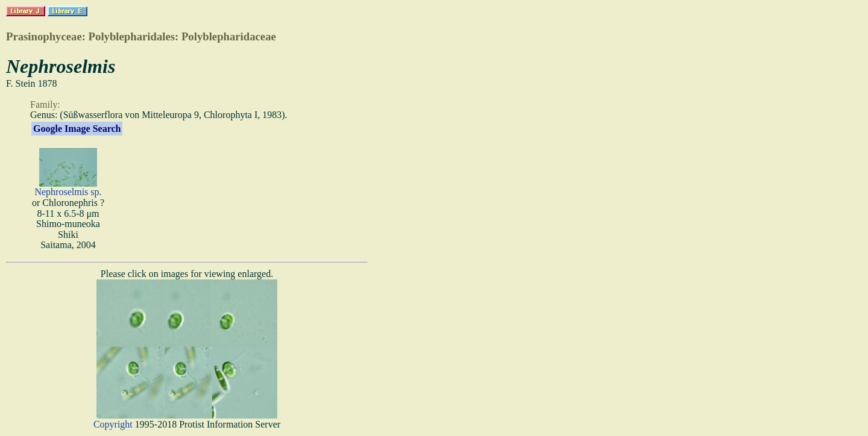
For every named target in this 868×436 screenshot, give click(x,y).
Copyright (113, 424)
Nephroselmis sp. (68, 192)
